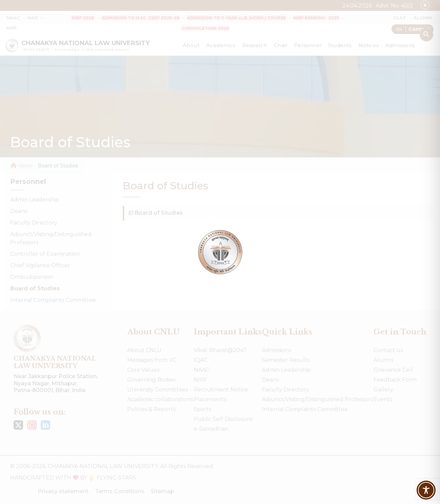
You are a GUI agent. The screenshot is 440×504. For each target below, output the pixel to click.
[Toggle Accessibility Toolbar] (426, 490)
